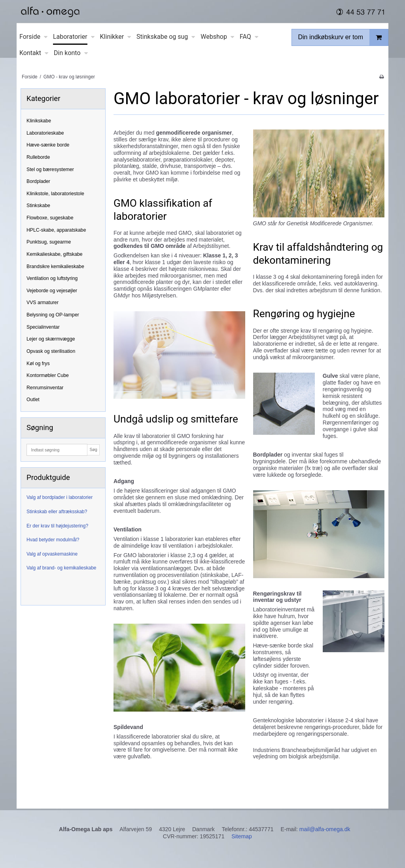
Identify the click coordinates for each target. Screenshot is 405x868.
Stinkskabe (38, 206)
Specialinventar (43, 327)
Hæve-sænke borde (48, 145)
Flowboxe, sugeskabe (50, 218)
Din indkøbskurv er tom (343, 37)
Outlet (33, 400)
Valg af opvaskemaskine (52, 554)
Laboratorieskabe (45, 133)
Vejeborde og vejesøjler (52, 291)
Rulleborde (38, 157)
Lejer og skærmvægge (51, 339)
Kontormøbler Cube (48, 375)
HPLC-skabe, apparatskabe (56, 230)
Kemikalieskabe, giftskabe (55, 254)
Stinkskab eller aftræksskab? (57, 512)
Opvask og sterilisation (51, 351)
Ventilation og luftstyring (52, 278)
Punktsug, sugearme (49, 242)
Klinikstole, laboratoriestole (55, 194)
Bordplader (38, 181)
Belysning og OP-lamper (53, 315)
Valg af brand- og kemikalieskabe (62, 568)
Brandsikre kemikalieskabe (55, 266)
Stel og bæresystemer (50, 169)
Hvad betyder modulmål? (53, 540)
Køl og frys (38, 364)
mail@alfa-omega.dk (325, 829)
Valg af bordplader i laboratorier (60, 497)
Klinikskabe (39, 121)
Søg (93, 449)
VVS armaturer (43, 303)
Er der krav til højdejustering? (57, 526)
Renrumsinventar (45, 388)
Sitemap (241, 836)
